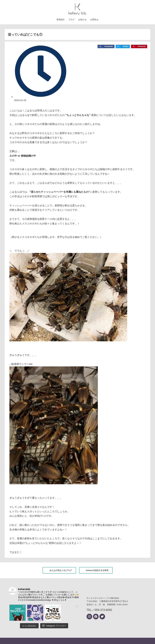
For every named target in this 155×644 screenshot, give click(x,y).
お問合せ (94, 20)
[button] (106, 47)
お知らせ (82, 20)
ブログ (72, 20)
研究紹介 (61, 20)
